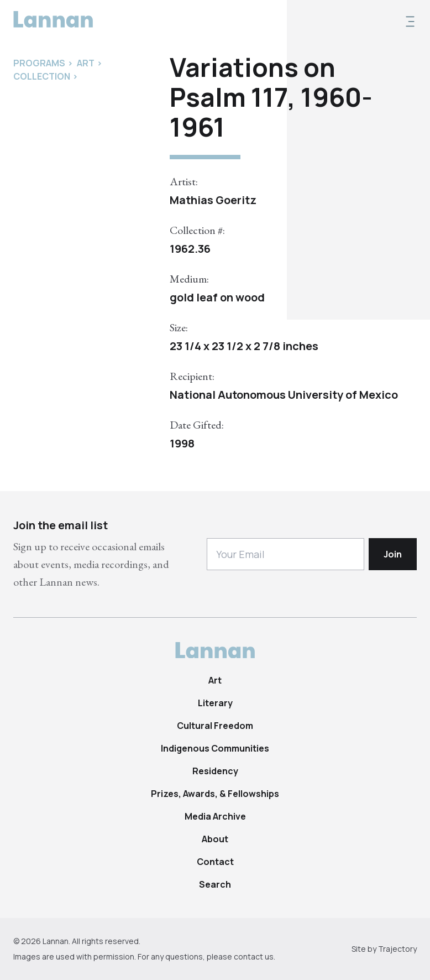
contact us (254, 956)
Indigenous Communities (215, 748)
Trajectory (397, 949)
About (215, 839)
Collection (42, 76)
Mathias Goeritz (213, 200)
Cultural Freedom (215, 726)
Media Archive (215, 816)
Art (215, 680)
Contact (215, 862)
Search (215, 884)
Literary (215, 703)
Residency (215, 771)
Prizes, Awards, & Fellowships (215, 794)
